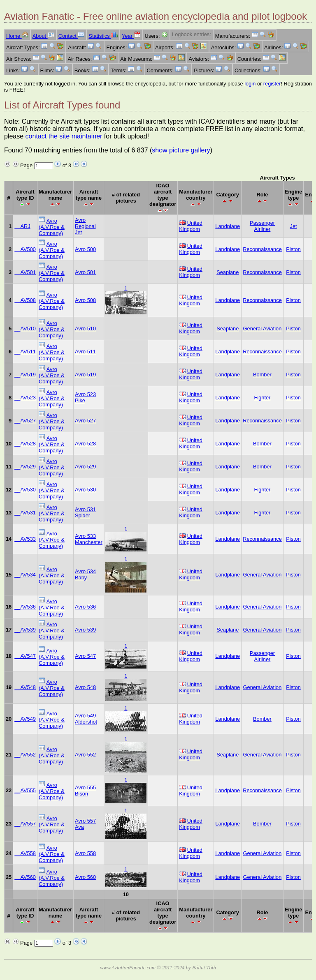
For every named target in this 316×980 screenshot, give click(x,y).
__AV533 (25, 539)
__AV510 (25, 329)
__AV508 (25, 300)
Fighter (263, 398)
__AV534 (25, 575)
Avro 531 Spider (85, 512)
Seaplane (228, 272)
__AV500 (25, 249)
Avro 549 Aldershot (86, 719)
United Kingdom (191, 226)
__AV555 (25, 790)
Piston (293, 249)
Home (17, 36)
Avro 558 (85, 853)
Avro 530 (85, 490)
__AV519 (25, 375)
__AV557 (25, 824)
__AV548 (25, 687)
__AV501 (25, 272)
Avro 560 (85, 877)
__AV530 (25, 490)
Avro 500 (85, 249)
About (43, 36)
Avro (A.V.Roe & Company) (52, 227)
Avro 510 (85, 329)
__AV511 (25, 352)
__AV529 (25, 467)
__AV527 (25, 421)
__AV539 (25, 630)
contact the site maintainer (64, 136)
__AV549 (25, 719)
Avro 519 (85, 375)
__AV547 (25, 656)
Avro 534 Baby (85, 574)
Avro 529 (85, 467)
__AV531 (25, 513)
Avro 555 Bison (85, 791)
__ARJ (22, 226)
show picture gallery (181, 150)
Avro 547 (85, 656)
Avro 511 (85, 352)
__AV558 (25, 853)
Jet (294, 226)
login (250, 84)
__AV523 (25, 398)
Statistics (103, 36)
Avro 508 (85, 300)
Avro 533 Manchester (89, 539)
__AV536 (25, 607)
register (272, 84)
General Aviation (263, 329)
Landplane (228, 226)
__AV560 (25, 877)
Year (131, 36)
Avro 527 (85, 421)
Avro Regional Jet (85, 226)
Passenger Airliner (262, 226)
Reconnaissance (262, 249)
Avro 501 (85, 272)
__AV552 (25, 755)
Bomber (262, 375)
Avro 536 (85, 607)
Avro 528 (85, 444)
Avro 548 (85, 687)
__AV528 (25, 444)
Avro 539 (85, 630)
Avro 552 (85, 755)
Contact (72, 36)
